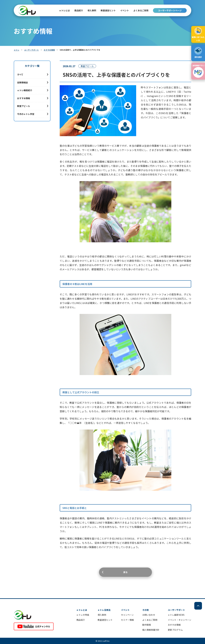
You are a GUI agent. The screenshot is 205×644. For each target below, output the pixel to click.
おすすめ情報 (49, 50)
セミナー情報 (127, 620)
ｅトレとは (64, 10)
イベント (125, 10)
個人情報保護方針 (151, 630)
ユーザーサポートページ (170, 10)
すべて (20, 74)
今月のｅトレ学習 (26, 114)
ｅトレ (17, 50)
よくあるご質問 (141, 10)
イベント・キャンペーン (180, 620)
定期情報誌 (22, 82)
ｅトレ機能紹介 (25, 90)
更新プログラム (175, 630)
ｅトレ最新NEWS (176, 615)
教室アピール (24, 106)
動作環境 (147, 625)
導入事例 (92, 10)
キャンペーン (127, 615)
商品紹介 (81, 620)
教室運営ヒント (108, 10)
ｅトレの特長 (83, 615)
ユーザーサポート (32, 50)
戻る (125, 572)
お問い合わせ (149, 615)
